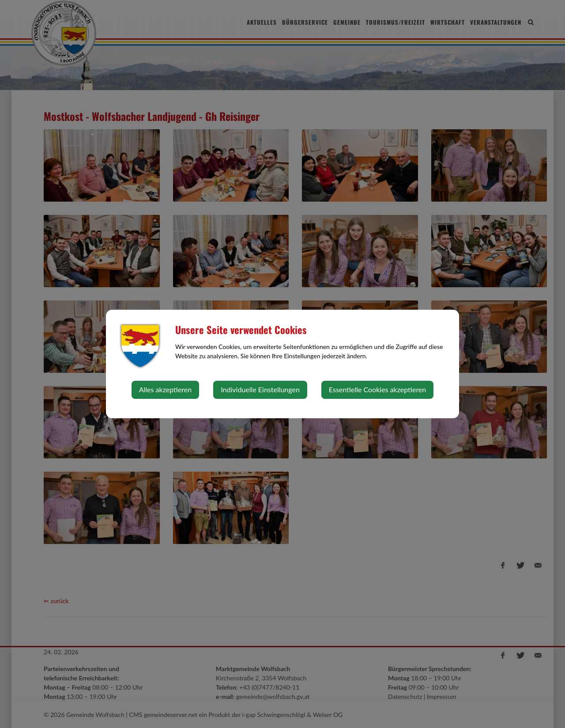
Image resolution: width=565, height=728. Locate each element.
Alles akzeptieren (165, 389)
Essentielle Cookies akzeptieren (377, 389)
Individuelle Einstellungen (260, 389)
